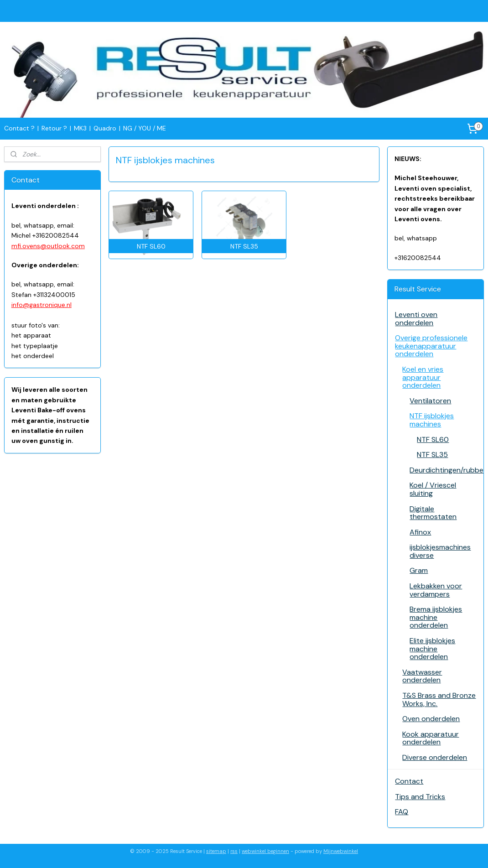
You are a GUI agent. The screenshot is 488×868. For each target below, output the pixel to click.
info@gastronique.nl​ (42, 305)
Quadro (105, 128)
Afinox (420, 532)
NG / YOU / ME (145, 128)
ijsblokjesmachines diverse (440, 551)
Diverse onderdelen (435, 757)
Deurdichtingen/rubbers (446, 470)
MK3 (80, 128)
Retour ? (54, 128)
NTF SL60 (433, 439)
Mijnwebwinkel (341, 851)
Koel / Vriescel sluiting (433, 489)
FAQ (402, 812)
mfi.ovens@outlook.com (48, 246)
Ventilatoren (430, 401)
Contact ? (19, 128)
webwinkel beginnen (265, 851)
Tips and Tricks (420, 797)
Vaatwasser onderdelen (422, 676)
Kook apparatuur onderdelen (431, 738)
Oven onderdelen (431, 719)
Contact (409, 781)
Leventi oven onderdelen (416, 319)
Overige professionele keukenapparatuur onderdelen (431, 346)
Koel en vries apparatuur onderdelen (423, 377)
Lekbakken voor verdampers (436, 590)
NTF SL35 (432, 455)
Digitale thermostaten (433, 513)
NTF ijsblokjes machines (432, 420)
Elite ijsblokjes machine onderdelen (432, 649)
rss (234, 851)
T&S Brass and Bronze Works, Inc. (439, 699)
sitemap (216, 851)
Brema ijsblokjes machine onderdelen (436, 617)
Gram (419, 570)
